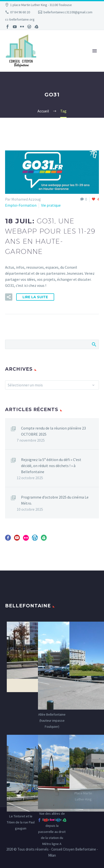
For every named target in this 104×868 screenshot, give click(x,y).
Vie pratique (51, 205)
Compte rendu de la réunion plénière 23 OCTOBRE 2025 (53, 431)
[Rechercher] (52, 344)
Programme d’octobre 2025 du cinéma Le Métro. (55, 500)
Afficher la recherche (94, 344)
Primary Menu (95, 51)
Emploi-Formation (21, 205)
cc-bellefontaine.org (20, 19)
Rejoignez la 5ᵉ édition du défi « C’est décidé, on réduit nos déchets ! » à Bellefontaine (51, 466)
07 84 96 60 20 (20, 12)
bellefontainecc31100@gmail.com (68, 12)
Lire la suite (35, 297)
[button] (9, 297)
